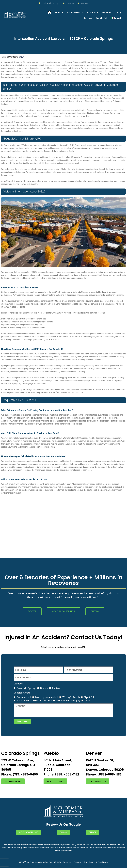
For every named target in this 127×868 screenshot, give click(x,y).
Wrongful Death (71, 697)
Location (18, 684)
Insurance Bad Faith (28, 701)
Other (88, 701)
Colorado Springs (26, 688)
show (21, 57)
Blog (119, 12)
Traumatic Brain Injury (68, 701)
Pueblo (56, 688)
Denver (44, 688)
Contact (88, 18)
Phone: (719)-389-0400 (20, 774)
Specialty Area (22, 693)
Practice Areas (75, 12)
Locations (92, 12)
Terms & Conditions (98, 862)
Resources (108, 12)
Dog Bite (47, 701)
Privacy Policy (80, 862)
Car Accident (24, 697)
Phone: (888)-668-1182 (61, 774)
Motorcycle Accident (47, 697)
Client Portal (101, 18)
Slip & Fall (89, 697)
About (59, 12)
